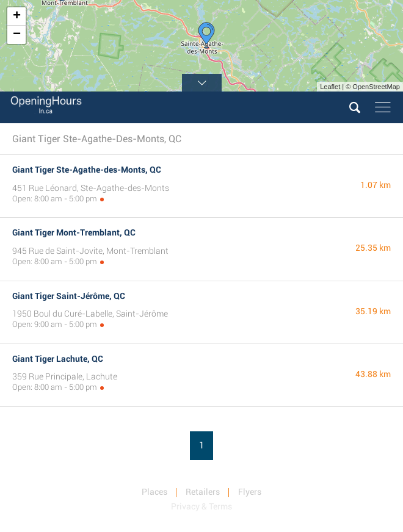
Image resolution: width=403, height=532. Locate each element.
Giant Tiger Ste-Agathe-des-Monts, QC (87, 170)
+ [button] (17, 16)
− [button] (17, 35)
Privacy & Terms (201, 506)
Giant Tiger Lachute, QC (58, 359)
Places (154, 492)
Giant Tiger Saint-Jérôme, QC (69, 296)
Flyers (250, 492)
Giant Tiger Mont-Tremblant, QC (74, 232)
